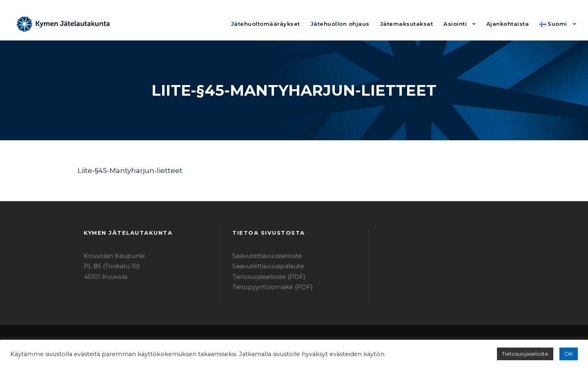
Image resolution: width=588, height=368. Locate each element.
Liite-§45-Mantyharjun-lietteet (122, 170)
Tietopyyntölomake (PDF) (267, 287)
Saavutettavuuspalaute (264, 266)
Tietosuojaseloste (529, 354)
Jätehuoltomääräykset (293, 24)
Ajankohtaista (512, 24)
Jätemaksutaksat (419, 24)
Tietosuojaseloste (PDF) (265, 277)
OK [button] (569, 354)
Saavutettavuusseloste (263, 256)
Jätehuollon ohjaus (360, 24)
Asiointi (463, 24)
